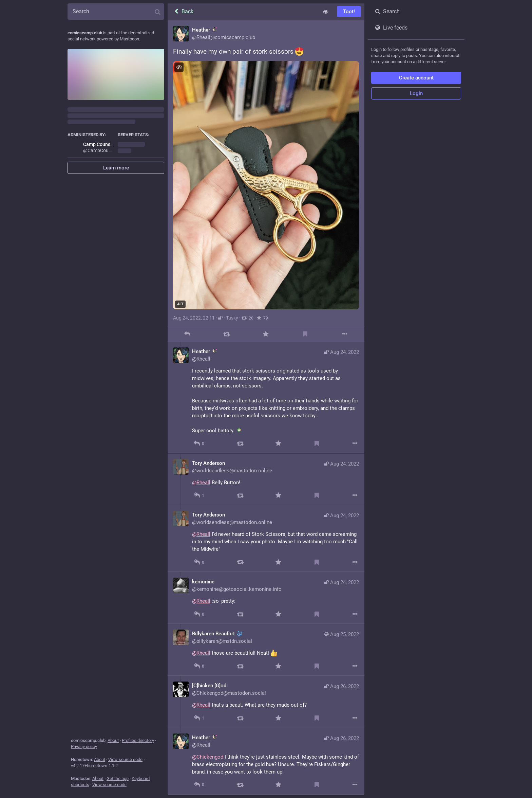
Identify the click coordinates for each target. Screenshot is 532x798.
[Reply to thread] (199, 444)
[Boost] (226, 334)
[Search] (116, 12)
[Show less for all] (326, 12)
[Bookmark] (305, 334)
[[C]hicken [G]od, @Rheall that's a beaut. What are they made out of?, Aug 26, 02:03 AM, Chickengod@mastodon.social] (266, 702)
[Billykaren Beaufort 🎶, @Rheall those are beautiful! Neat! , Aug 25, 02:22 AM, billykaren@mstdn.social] (266, 650)
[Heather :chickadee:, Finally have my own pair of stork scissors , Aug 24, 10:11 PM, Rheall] (266, 181)
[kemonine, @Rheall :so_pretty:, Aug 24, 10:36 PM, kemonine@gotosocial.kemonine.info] (266, 598)
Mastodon (129, 39)
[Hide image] (179, 67)
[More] (345, 334)
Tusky (232, 318)
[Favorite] (266, 334)
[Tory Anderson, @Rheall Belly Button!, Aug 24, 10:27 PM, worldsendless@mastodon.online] (266, 479)
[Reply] (187, 334)
